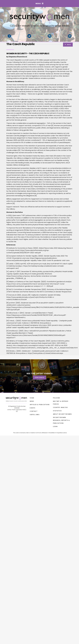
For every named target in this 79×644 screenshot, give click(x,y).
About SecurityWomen (62, 414)
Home (32, 398)
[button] (39, 4)
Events (33, 408)
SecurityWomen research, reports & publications (61, 420)
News (32, 401)
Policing (57, 398)
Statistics (57, 411)
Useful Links (35, 415)
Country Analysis (60, 407)
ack (68, 45)
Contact (34, 411)
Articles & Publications (40, 405)
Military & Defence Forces (61, 403)
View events (39, 378)
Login (55, 426)
